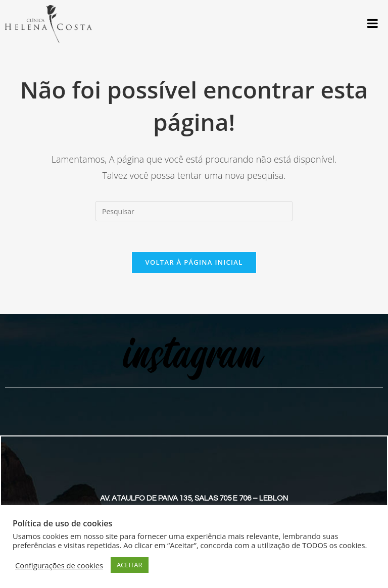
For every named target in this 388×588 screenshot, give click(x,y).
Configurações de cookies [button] (59, 565)
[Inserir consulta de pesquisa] (194, 211)
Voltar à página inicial (194, 262)
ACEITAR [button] (130, 565)
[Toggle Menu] (373, 23)
